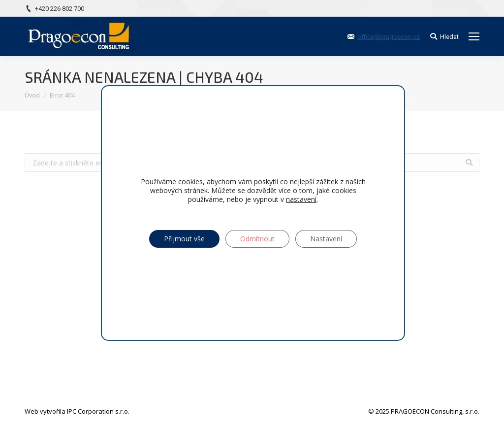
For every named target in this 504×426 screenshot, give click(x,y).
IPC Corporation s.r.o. (98, 411)
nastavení (301, 199)
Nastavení (326, 239)
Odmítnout (257, 239)
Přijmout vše (184, 239)
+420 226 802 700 (60, 9)
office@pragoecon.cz (389, 37)
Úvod (32, 95)
